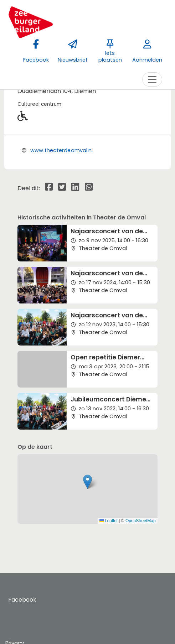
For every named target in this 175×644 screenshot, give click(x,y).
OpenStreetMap (141, 521)
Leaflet (109, 521)
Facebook (22, 600)
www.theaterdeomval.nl (61, 150)
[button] (87, 482)
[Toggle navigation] (152, 79)
